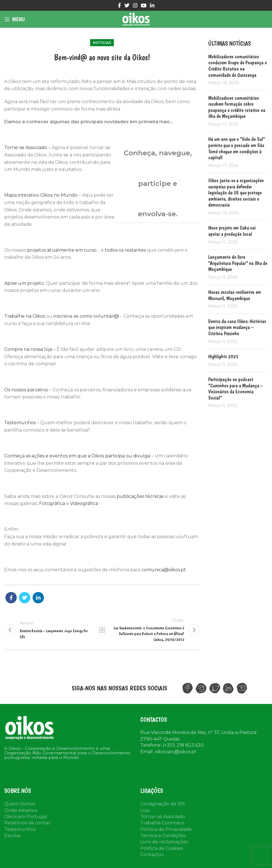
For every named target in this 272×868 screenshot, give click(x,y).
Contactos (152, 855)
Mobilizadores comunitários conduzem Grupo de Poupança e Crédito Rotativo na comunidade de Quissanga (237, 66)
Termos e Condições (163, 836)
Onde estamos (21, 810)
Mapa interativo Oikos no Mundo (41, 195)
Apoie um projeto (24, 283)
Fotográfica (52, 503)
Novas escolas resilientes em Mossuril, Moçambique (235, 295)
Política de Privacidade (166, 829)
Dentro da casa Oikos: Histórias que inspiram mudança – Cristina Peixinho (237, 327)
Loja (145, 810)
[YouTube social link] (144, 5)
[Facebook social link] (119, 5)
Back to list (102, 630)
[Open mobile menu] (14, 19)
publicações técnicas (140, 496)
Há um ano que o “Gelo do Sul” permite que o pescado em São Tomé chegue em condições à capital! (237, 148)
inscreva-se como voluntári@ (86, 316)
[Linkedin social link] (152, 5)
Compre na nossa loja (28, 349)
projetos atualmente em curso (62, 250)
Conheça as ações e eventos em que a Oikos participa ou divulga (77, 456)
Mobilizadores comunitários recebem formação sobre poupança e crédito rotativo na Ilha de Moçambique (237, 107)
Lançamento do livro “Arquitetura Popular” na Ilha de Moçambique (238, 263)
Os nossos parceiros (26, 390)
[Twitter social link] (127, 5)
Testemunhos (20, 423)
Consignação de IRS (163, 804)
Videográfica (84, 503)
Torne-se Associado (26, 148)
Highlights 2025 (223, 356)
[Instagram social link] (135, 5)
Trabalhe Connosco (162, 823)
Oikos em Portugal (26, 817)
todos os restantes (125, 250)
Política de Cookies (161, 848)
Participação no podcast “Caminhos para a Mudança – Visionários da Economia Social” (236, 389)
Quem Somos (20, 804)
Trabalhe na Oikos (25, 316)
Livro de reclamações (164, 842)
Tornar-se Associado (163, 817)
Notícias (102, 43)
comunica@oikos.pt (164, 570)
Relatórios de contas (27, 823)
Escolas (12, 836)
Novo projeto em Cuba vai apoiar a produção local (232, 231)
